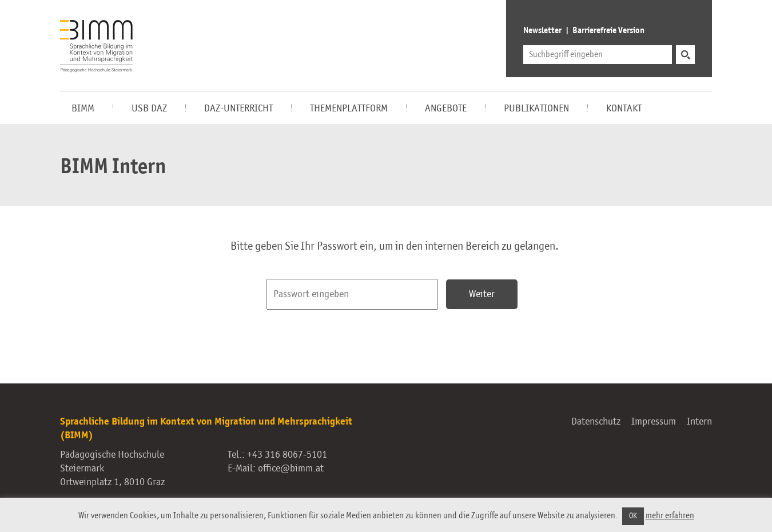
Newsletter (542, 31)
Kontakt (624, 109)
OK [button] (633, 516)
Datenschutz (596, 422)
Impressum (654, 422)
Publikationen (536, 109)
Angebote (446, 109)
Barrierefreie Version (608, 31)
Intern (699, 422)
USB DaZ (149, 109)
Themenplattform (349, 109)
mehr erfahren (670, 516)
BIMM (83, 109)
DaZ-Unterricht (238, 109)
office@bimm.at (291, 469)
